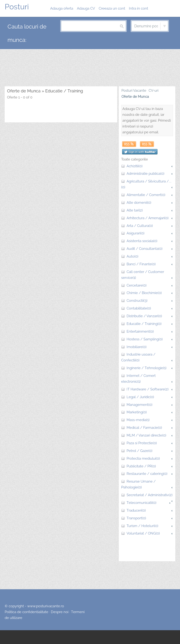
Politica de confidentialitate (26, 612)
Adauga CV (86, 8)
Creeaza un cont (112, 8)
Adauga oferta (62, 8)
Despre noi (60, 612)
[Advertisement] (90, 68)
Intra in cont (139, 8)
